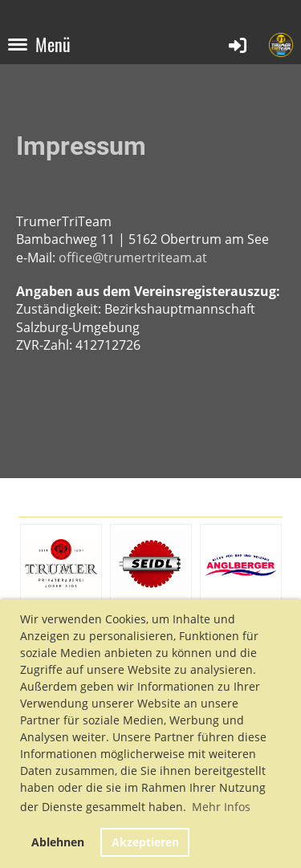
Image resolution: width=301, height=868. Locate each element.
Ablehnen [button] (58, 842)
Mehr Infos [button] (221, 807)
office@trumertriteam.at (133, 258)
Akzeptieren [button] (145, 842)
